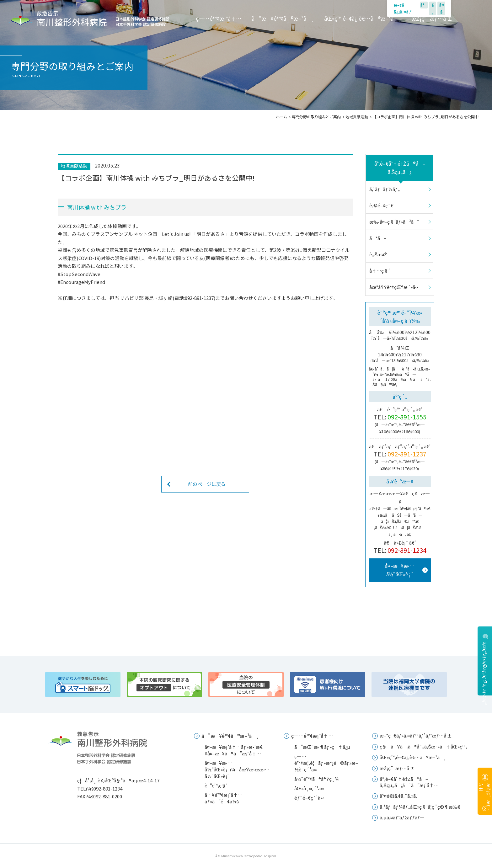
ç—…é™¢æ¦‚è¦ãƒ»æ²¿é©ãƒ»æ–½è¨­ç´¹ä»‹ (326, 763)
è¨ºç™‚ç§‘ (216, 785)
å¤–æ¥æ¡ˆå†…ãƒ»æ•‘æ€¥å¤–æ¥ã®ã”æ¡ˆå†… (233, 750)
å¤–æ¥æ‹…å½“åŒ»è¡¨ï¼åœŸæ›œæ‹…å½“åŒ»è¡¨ (237, 769)
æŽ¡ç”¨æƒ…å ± (432, 19)
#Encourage (71, 282)
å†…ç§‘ (380, 271)
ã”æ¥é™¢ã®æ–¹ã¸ (283, 19)
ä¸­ (433, 8)
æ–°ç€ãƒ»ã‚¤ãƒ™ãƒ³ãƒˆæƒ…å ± (416, 735)
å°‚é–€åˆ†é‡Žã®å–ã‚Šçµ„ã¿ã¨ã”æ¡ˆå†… (409, 782)
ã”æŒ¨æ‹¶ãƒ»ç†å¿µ (322, 747)
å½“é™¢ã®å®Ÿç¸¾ (317, 779)
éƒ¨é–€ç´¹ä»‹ (309, 798)
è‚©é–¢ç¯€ (381, 205)
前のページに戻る (207, 484)
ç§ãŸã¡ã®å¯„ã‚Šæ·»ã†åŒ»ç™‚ (423, 746)
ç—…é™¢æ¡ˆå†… (219, 19)
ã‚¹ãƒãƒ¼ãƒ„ (385, 189)
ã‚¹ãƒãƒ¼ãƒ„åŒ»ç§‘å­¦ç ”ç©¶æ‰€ (420, 807)
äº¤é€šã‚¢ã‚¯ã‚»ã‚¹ (399, 796)
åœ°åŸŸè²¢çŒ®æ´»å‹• (394, 287)
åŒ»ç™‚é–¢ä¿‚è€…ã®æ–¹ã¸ (363, 19)
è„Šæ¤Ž (378, 254)
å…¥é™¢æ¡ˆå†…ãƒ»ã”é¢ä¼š (224, 798)
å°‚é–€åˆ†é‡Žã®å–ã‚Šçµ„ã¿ (400, 168)
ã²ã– (378, 238)
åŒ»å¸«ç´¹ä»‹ (309, 788)
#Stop (65, 274)
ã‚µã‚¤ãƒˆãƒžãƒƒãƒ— (402, 817)
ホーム (281, 117)
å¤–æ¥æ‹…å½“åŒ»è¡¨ (400, 570)
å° (424, 5)
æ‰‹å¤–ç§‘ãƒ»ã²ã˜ (394, 222)
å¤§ (441, 8)
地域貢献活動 (357, 117)
